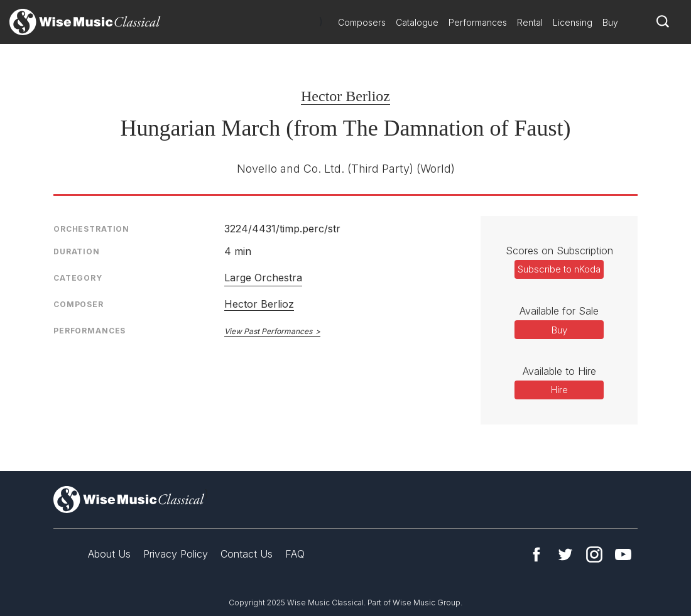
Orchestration (91, 229)
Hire (559, 390)
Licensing (573, 22)
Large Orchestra (263, 278)
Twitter (565, 554)
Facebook (536, 554)
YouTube (623, 554)
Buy (610, 22)
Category (78, 278)
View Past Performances (268, 331)
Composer (79, 304)
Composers (362, 22)
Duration (77, 251)
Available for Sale (559, 311)
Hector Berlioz (345, 96)
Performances (478, 22)
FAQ (295, 554)
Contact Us (247, 554)
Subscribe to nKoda (559, 269)
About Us (109, 554)
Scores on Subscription (559, 251)
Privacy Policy (176, 554)
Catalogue (417, 22)
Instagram (594, 554)
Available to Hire (559, 371)
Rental (530, 22)
